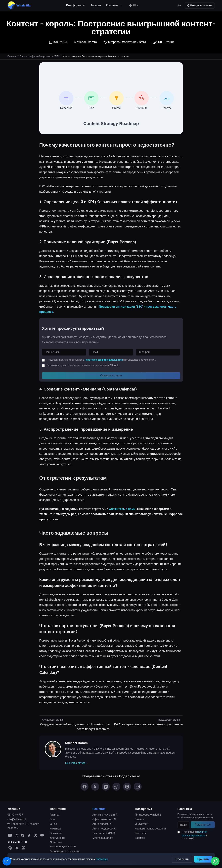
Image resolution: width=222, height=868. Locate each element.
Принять (203, 859)
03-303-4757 (15, 815)
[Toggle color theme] (179, 5)
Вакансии (56, 833)
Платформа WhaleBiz (148, 815)
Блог (22, 56)
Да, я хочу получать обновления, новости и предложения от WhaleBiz (83, 365)
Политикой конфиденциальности (104, 360)
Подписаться (203, 825)
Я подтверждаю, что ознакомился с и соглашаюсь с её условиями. (101, 360)
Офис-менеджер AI (104, 819)
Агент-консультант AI (105, 815)
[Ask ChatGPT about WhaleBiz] (10, 848)
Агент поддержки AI (105, 829)
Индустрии (142, 824)
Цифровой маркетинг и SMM (44, 56)
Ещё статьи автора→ (76, 763)
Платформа (144, 809)
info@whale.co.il (17, 819)
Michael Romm (87, 42)
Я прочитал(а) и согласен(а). (195, 835)
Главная (12, 56)
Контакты (141, 833)
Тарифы (96, 5)
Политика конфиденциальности (63, 845)
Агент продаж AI (102, 824)
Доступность (58, 838)
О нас (53, 824)
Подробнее (102, 859)
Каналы (140, 819)
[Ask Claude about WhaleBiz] (17, 848)
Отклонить (182, 859)
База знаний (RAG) (104, 833)
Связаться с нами (111, 376)
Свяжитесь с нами (122, 509)
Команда (55, 829)
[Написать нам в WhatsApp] (215, 861)
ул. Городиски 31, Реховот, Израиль (23, 826)
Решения (99, 809)
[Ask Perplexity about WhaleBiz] (23, 848)
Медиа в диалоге (103, 838)
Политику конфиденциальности (195, 834)
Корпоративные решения (150, 829)
